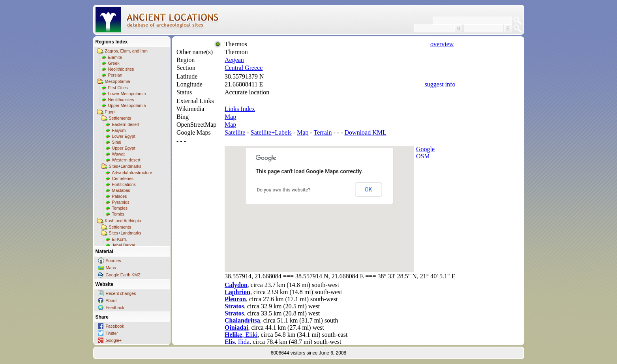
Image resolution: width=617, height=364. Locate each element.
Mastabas (121, 190)
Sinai (117, 142)
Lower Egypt (124, 136)
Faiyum (119, 130)
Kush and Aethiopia (123, 221)
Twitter (112, 333)
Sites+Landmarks (125, 166)
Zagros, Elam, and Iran (126, 51)
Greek (114, 63)
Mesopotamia (118, 81)
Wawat (118, 154)
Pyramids (121, 202)
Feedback (115, 308)
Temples (120, 208)
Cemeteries (123, 178)
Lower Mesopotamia (127, 94)
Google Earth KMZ (123, 275)
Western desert (126, 160)
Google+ (114, 340)
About (111, 300)
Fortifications (124, 184)
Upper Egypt (124, 148)
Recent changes (121, 293)
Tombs (118, 214)
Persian (115, 75)
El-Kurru (120, 239)
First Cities (118, 88)
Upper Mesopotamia (127, 105)
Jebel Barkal (124, 245)
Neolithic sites (121, 69)
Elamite (115, 57)
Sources (113, 261)
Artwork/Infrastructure (132, 173)
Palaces (120, 196)
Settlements (120, 118)
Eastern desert (126, 124)
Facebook (115, 326)
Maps (111, 268)
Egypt (110, 112)
